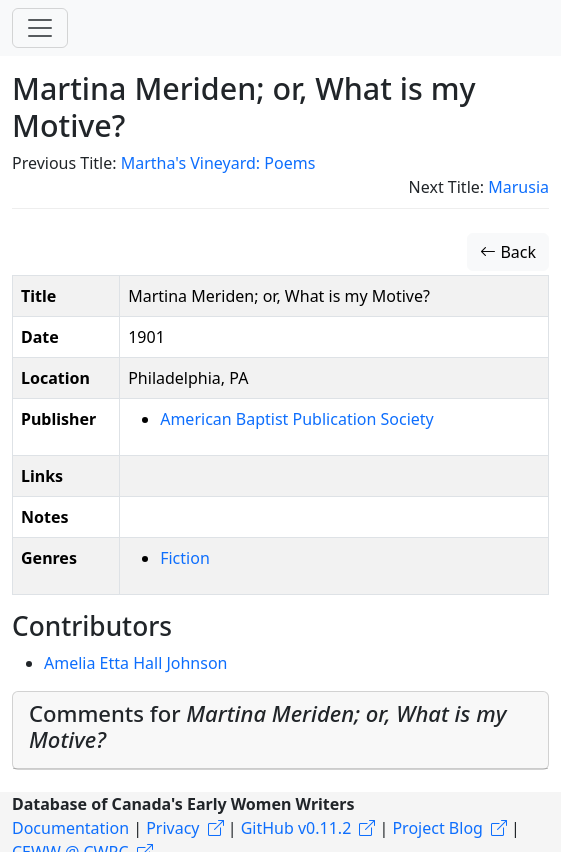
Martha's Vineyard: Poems (218, 163)
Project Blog (437, 828)
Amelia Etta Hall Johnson (136, 663)
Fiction (185, 558)
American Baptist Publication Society (297, 419)
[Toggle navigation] (40, 28)
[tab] (280, 731)
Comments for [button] (267, 726)
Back (508, 252)
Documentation (70, 828)
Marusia (518, 187)
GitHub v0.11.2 (296, 828)
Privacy (172, 828)
